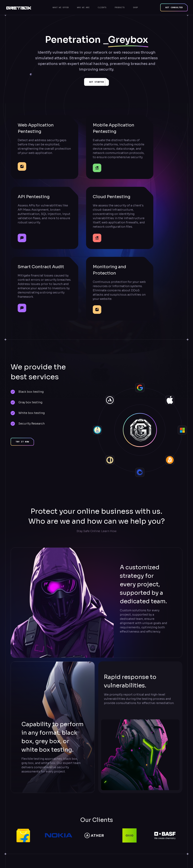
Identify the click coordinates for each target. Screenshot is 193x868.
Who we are (83, 7)
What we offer (61, 7)
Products (120, 7)
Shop (135, 7)
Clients (102, 7)
